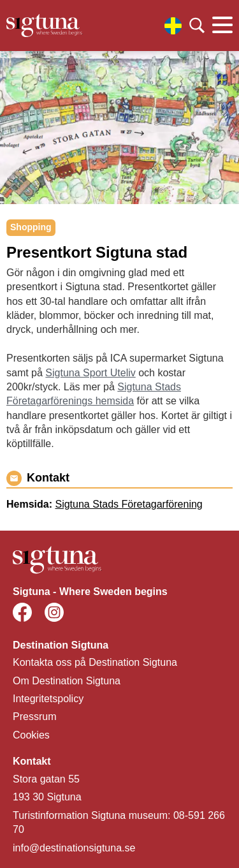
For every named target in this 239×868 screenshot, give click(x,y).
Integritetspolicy (48, 699)
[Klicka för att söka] (197, 26)
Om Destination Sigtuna (67, 681)
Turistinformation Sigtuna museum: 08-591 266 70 (119, 822)
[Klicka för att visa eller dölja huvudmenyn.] (222, 26)
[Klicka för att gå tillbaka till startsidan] (45, 26)
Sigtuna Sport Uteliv (90, 373)
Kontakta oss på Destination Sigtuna (95, 662)
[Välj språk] (173, 26)
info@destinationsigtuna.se (74, 848)
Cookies (31, 735)
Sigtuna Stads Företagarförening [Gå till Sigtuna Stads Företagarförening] (128, 504)
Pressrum (34, 717)
